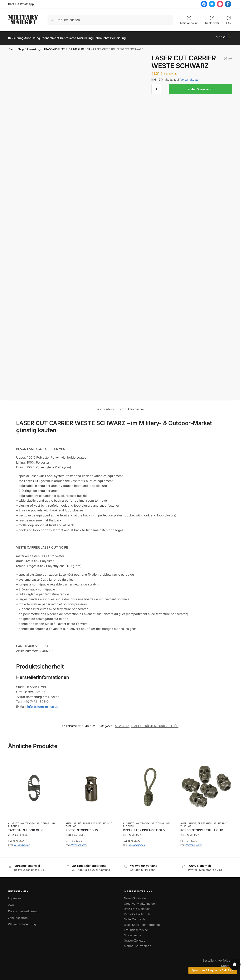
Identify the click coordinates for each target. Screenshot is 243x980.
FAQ (229, 20)
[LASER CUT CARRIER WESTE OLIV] (225, 57)
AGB (11, 903)
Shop (21, 47)
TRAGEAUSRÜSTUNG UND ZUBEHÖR (67, 47)
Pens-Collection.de (137, 912)
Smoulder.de (133, 934)
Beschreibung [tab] (105, 407)
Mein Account (189, 20)
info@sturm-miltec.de (43, 705)
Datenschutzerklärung (23, 910)
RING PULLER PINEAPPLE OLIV (144, 828)
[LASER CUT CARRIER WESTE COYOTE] (230, 57)
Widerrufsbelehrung (22, 923)
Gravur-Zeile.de (135, 939)
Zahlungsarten (18, 916)
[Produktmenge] (156, 87)
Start (12, 47)
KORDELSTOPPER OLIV (82, 828)
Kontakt (227, 964)
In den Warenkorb (200, 87)
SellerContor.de (135, 918)
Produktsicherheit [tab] (132, 407)
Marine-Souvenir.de (138, 944)
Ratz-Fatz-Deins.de (137, 907)
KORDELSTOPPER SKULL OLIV (202, 828)
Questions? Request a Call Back (213, 970)
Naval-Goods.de (135, 896)
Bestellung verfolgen (217, 959)
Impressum (16, 896)
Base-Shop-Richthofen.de (142, 923)
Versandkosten (190, 78)
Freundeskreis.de (136, 928)
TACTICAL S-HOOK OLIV (25, 828)
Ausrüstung (34, 47)
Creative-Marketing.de (139, 902)
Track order (212, 20)
